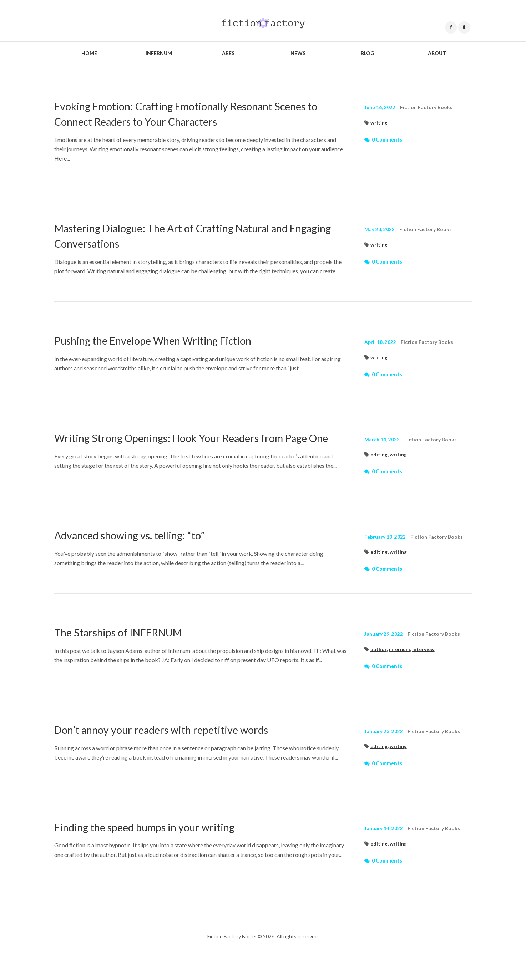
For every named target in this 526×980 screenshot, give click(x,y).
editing (379, 455)
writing (379, 123)
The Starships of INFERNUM (125, 648)
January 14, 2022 (384, 844)
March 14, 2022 (382, 440)
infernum (401, 665)
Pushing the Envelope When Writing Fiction (162, 341)
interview (426, 665)
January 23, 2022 (384, 747)
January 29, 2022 (384, 649)
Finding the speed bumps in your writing (152, 842)
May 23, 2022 (380, 230)
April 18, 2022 (380, 342)
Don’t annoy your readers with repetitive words (170, 745)
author (379, 665)
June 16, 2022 (380, 108)
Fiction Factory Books (427, 108)
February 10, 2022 (385, 552)
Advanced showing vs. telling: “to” (136, 551)
